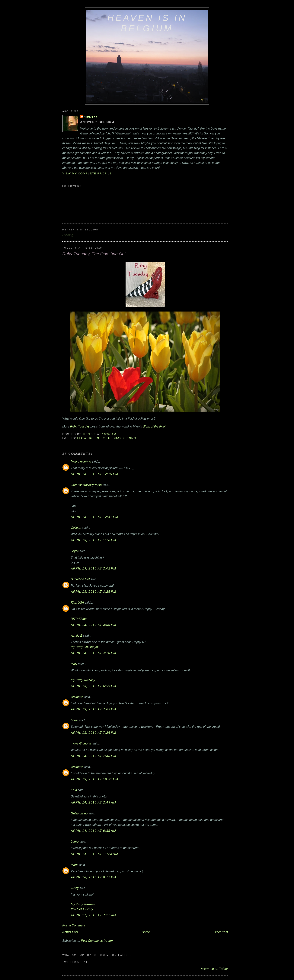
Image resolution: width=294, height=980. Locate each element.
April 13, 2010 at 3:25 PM (93, 592)
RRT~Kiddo (79, 619)
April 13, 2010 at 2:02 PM (93, 568)
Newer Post (70, 932)
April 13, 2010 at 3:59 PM (93, 625)
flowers (85, 438)
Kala (74, 790)
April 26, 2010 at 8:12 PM (93, 877)
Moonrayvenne (81, 461)
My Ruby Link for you (85, 647)
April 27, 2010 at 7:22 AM (93, 915)
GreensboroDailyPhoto (86, 485)
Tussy (75, 888)
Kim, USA (77, 602)
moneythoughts (81, 743)
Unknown (77, 697)
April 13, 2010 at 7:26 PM (93, 733)
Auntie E (77, 635)
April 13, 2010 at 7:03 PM (93, 709)
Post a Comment (74, 925)
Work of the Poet (154, 426)
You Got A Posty (82, 909)
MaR (74, 664)
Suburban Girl (80, 579)
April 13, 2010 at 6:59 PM (93, 686)
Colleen (76, 528)
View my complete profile (87, 173)
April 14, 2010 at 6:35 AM (93, 831)
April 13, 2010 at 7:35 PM (93, 756)
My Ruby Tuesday (83, 680)
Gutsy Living (79, 813)
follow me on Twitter (214, 969)
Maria (75, 865)
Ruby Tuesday (80, 426)
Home (146, 932)
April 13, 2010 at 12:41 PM (94, 517)
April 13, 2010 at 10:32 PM (94, 779)
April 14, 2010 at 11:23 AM (94, 854)
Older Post (221, 932)
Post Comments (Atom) (97, 941)
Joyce (75, 551)
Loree (75, 841)
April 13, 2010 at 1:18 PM (93, 540)
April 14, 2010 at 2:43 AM (93, 802)
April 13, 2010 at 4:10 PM (93, 653)
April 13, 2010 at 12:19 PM (94, 474)
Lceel (74, 720)
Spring (130, 438)
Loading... (69, 235)
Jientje (91, 117)
